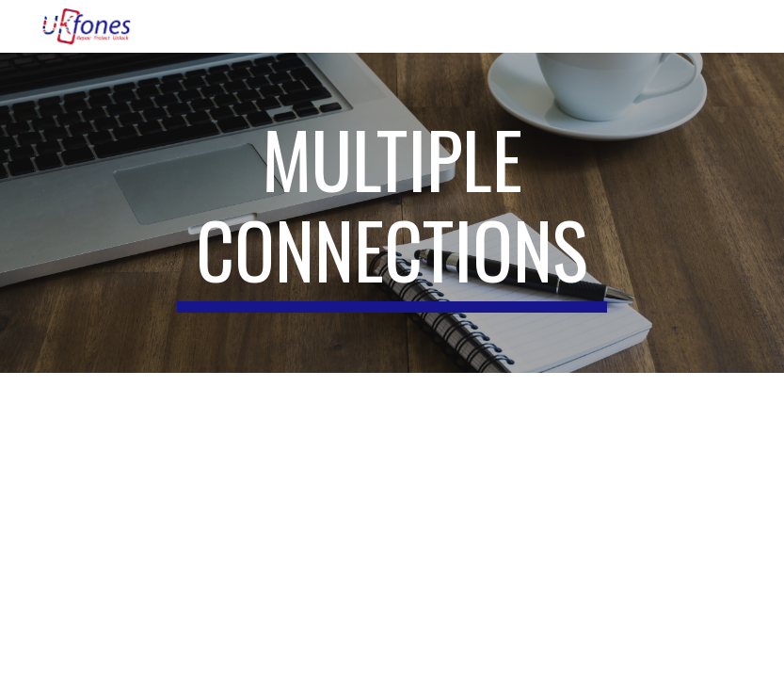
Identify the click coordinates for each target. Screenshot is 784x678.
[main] (392, 213)
